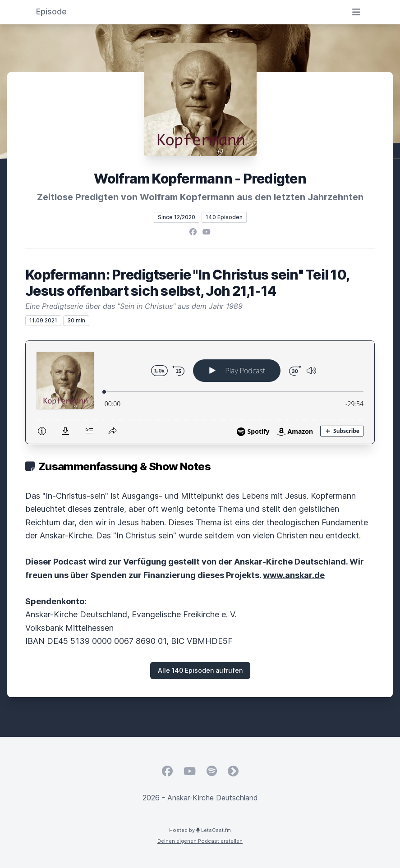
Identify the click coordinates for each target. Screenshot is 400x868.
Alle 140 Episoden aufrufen (200, 670)
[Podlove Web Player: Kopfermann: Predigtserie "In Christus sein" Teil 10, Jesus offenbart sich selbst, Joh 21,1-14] (200, 392)
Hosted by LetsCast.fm (200, 830)
